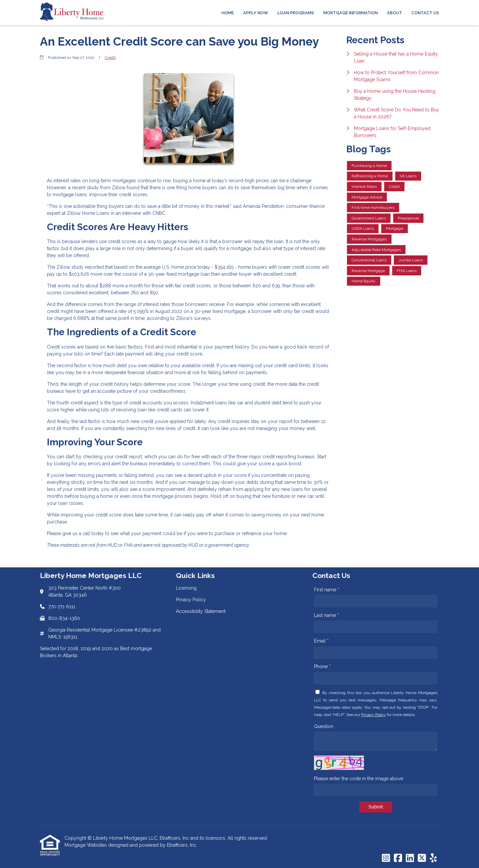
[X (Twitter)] (422, 858)
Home (228, 13)
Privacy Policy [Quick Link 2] (191, 600)
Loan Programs (296, 13)
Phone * (322, 666)
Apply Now (256, 13)
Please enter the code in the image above (359, 779)
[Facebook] (398, 858)
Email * (321, 641)
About (395, 13)
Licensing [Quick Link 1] (186, 588)
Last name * (326, 615)
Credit (110, 58)
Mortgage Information (351, 13)
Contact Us (425, 13)
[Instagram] (386, 858)
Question (324, 726)
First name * (327, 590)
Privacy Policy (374, 715)
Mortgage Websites (86, 845)
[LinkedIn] (410, 858)
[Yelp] (433, 858)
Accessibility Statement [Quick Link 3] (201, 611)
